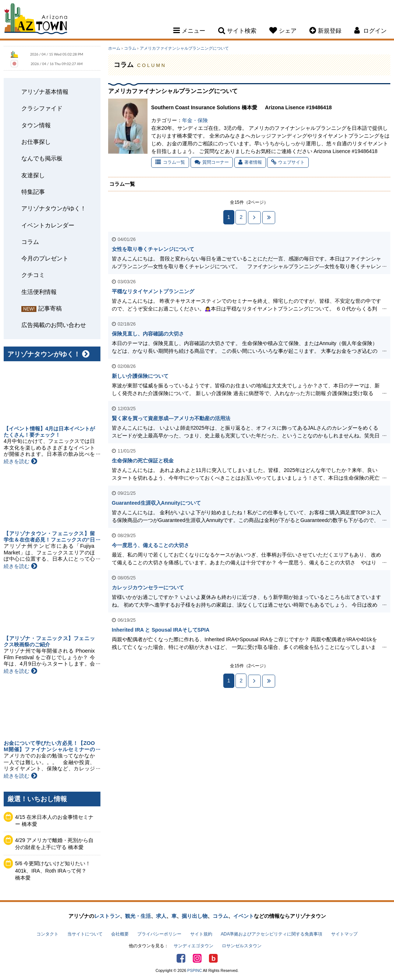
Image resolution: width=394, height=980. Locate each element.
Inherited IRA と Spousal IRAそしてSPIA (161, 630)
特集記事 (33, 192)
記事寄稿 (50, 308)
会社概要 (120, 934)
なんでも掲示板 (42, 158)
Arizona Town (36, 20)
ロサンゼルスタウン (242, 946)
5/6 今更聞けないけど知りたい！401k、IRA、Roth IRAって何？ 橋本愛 (54, 871)
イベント (244, 916)
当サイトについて (85, 934)
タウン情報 (36, 125)
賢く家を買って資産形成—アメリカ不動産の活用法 (171, 418)
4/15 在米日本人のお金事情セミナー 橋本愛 (54, 821)
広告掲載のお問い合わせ (54, 325)
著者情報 (250, 162)
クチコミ (33, 275)
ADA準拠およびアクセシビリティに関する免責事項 (271, 934)
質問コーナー (212, 162)
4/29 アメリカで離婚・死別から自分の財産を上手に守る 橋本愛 (54, 844)
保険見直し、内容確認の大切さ (148, 334)
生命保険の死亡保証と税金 (143, 461)
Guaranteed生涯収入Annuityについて (156, 503)
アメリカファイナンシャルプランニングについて (184, 48)
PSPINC (195, 970)
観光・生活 (138, 916)
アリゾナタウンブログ (213, 958)
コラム (30, 242)
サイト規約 (201, 934)
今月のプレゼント (45, 258)
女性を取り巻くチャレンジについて (153, 249)
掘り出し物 (195, 916)
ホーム (114, 48)
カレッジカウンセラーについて (148, 587)
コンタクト (47, 934)
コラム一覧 (170, 162)
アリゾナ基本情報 (45, 92)
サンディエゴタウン (194, 946)
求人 (161, 916)
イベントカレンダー (48, 225)
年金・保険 (195, 120)
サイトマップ (344, 934)
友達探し (33, 175)
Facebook (181, 958)
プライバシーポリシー (159, 934)
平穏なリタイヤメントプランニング (153, 291)
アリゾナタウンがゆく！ (54, 208)
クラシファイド (42, 108)
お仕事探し (36, 142)
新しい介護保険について (140, 376)
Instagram (197, 958)
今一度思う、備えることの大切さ (150, 545)
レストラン (107, 916)
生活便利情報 (39, 292)
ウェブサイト (288, 162)
